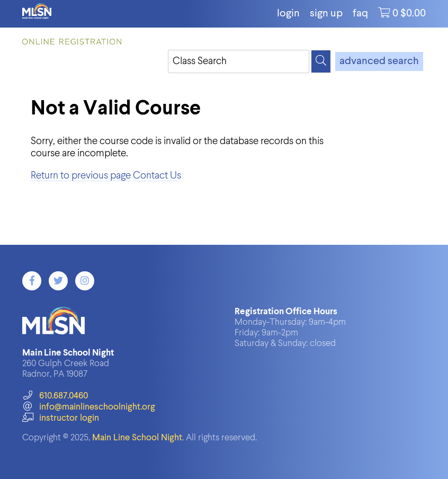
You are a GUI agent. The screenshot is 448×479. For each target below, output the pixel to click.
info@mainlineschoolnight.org (88, 407)
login (288, 14)
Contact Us (157, 176)
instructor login (60, 418)
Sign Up (326, 14)
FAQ (360, 14)
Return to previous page (81, 176)
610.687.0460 (55, 396)
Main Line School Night (137, 438)
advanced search (379, 61)
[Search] (321, 61)
